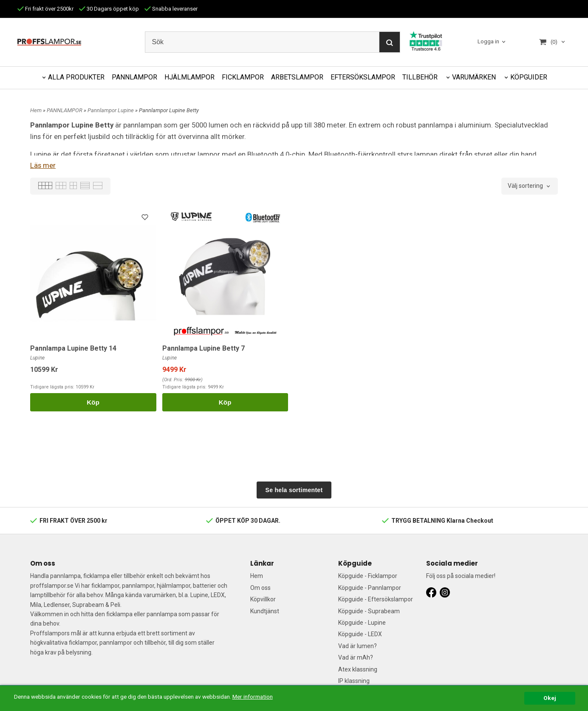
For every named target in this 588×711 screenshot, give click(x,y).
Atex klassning (358, 669)
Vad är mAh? (356, 657)
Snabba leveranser (171, 9)
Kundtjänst (265, 611)
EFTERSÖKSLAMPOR (363, 77)
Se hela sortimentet (294, 490)
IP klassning (354, 681)
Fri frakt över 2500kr (45, 9)
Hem (36, 110)
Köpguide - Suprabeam (369, 611)
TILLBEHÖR (420, 77)
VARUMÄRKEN (474, 77)
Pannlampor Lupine (111, 110)
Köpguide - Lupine (362, 623)
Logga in (488, 42)
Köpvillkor (263, 599)
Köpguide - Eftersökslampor (376, 599)
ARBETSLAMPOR (297, 77)
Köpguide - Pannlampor (370, 588)
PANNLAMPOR (134, 77)
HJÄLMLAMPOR (189, 77)
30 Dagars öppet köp (109, 9)
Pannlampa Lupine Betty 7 (204, 348)
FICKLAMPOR (243, 77)
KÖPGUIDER (529, 77)
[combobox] (530, 186)
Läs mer (43, 165)
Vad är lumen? (358, 646)
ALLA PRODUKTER (76, 77)
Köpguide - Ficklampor (368, 576)
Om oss (260, 588)
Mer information (253, 697)
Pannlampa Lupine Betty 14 (73, 348)
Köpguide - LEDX (360, 634)
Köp (93, 402)
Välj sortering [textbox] (525, 186)
